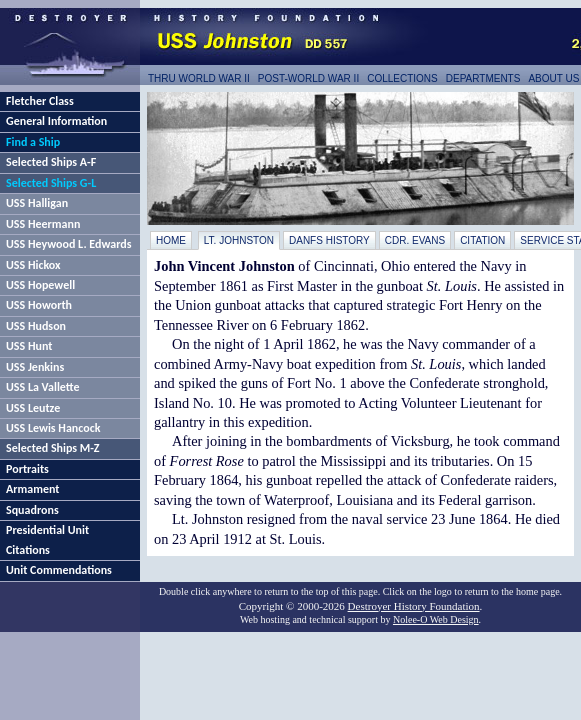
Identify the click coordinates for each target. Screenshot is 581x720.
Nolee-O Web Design (436, 619)
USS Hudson (36, 326)
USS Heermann (43, 224)
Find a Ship (33, 142)
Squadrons (32, 510)
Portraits (27, 469)
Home (171, 240)
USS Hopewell (40, 285)
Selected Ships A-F (51, 162)
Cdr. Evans (415, 240)
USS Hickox (33, 265)
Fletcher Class (40, 101)
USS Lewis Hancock (53, 428)
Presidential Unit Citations (47, 539)
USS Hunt (29, 346)
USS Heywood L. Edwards (69, 244)
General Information (56, 121)
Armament (33, 489)
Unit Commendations (59, 570)
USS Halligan (37, 203)
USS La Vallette (43, 387)
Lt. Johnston (239, 240)
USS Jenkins (35, 367)
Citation (482, 240)
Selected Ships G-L (51, 183)
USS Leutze (33, 408)
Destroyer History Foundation (414, 606)
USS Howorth (39, 305)
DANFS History (329, 240)
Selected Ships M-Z (53, 448)
